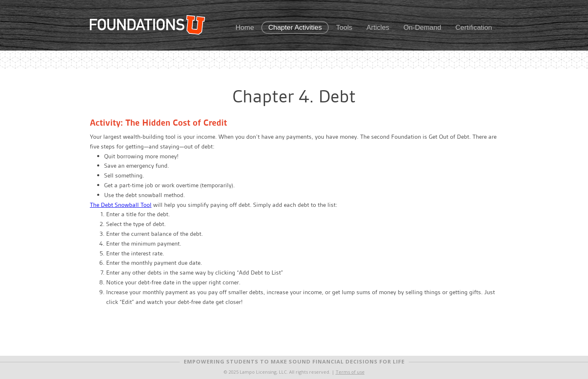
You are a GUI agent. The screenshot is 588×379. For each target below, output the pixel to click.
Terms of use (350, 372)
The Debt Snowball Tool (121, 205)
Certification (474, 28)
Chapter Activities (295, 28)
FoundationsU (147, 25)
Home (245, 28)
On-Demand (422, 28)
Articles (378, 28)
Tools (344, 28)
